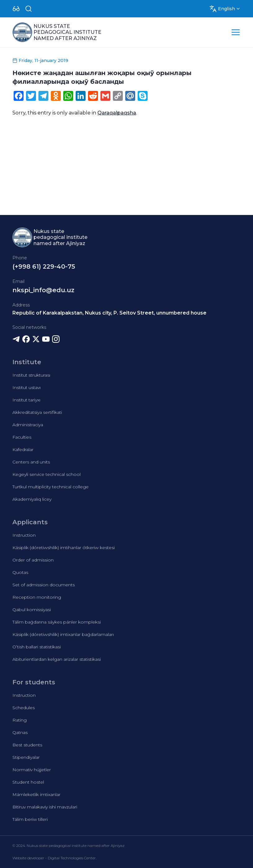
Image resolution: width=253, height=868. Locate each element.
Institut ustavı (27, 387)
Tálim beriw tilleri (30, 819)
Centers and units (31, 462)
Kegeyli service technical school (47, 474)
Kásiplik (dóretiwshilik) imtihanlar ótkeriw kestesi (64, 548)
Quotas (20, 572)
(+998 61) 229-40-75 (44, 266)
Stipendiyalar (26, 757)
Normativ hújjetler (32, 770)
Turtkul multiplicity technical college (51, 487)
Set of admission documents (44, 585)
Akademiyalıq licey (32, 499)
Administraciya (28, 425)
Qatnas (20, 732)
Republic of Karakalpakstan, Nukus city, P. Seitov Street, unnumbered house (109, 313)
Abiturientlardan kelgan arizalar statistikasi (57, 659)
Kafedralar (23, 450)
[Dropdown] (16, 9)
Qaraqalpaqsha (117, 113)
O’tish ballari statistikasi (37, 647)
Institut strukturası (31, 375)
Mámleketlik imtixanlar (36, 794)
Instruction (24, 535)
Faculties (22, 437)
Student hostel (28, 782)
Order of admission (33, 560)
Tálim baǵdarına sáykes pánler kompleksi (57, 622)
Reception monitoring (37, 597)
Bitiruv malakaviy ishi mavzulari (45, 807)
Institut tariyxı (26, 400)
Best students (27, 745)
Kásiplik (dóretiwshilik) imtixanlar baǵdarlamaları (63, 634)
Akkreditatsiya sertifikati (37, 412)
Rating (20, 720)
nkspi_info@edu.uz (43, 290)
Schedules (24, 708)
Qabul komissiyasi (32, 610)
